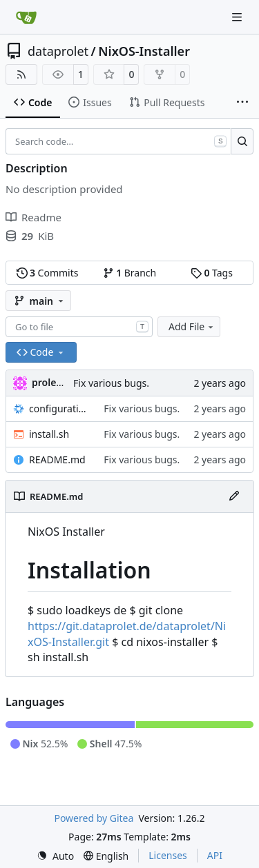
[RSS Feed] (21, 74)
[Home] (26, 17)
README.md (57, 460)
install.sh (49, 434)
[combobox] (79, 327)
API (215, 855)
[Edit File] (234, 496)
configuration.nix (59, 408)
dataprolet (58, 51)
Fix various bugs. (111, 383)
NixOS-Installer (144, 51)
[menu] (55, 856)
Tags (212, 273)
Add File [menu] (192, 326)
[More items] (242, 103)
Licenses (168, 855)
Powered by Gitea (94, 818)
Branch (130, 273)
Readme (33, 217)
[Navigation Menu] (238, 17)
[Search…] (242, 141)
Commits (48, 273)
